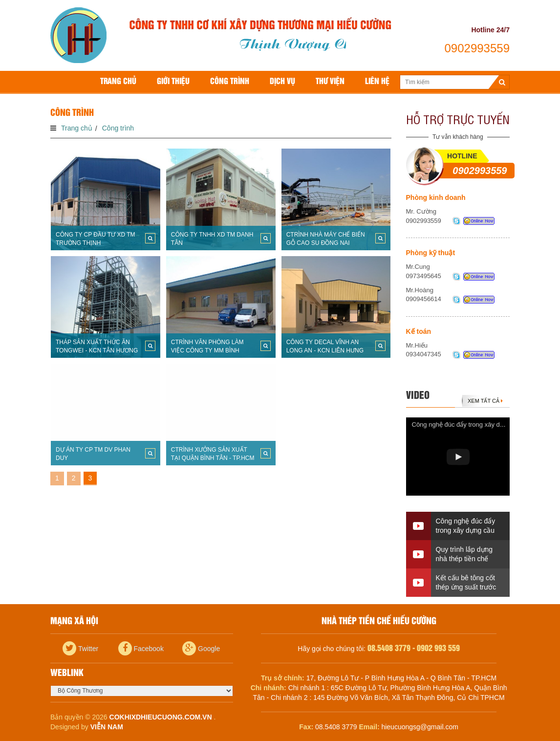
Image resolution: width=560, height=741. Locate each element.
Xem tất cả (485, 401)
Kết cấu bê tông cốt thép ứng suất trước (466, 582)
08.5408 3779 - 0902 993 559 (414, 648)
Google (201, 649)
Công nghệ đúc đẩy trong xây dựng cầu (468, 425)
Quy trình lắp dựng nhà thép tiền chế (464, 554)
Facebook (141, 649)
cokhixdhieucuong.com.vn (161, 717)
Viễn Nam (107, 727)
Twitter (80, 649)
